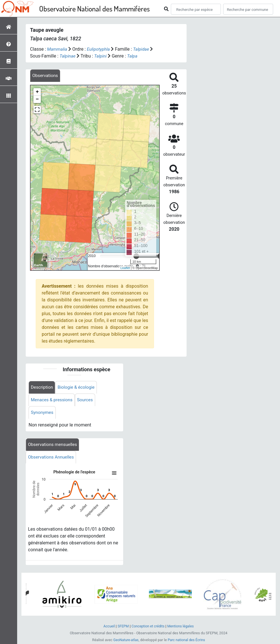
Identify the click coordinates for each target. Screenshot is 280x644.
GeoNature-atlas (125, 641)
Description (42, 388)
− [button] (37, 100)
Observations (46, 76)
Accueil (107, 627)
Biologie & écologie (78, 388)
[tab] (46, 76)
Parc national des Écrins (187, 641)
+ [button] (37, 92)
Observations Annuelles (52, 459)
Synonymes (43, 413)
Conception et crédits (148, 627)
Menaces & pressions (53, 401)
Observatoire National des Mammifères (94, 8)
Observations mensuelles (54, 446)
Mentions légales (182, 627)
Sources (87, 401)
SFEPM (122, 627)
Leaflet (125, 268)
